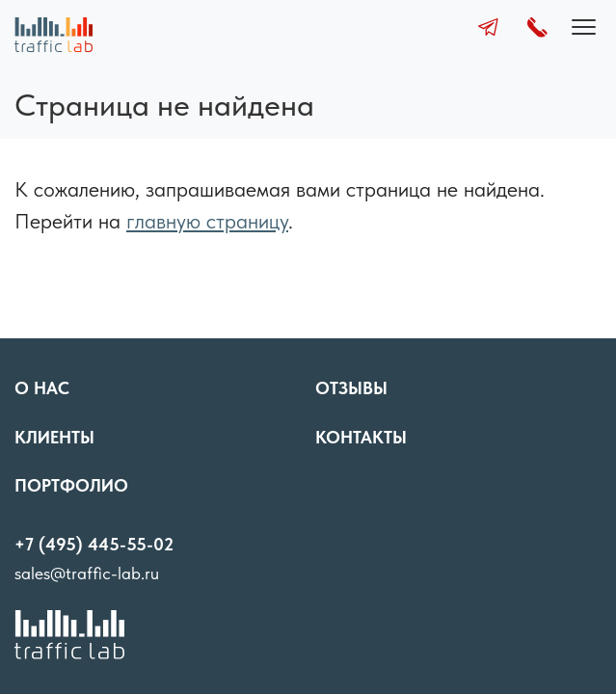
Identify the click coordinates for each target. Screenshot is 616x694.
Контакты (361, 437)
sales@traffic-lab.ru (87, 573)
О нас (42, 388)
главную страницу (207, 221)
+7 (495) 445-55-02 (94, 544)
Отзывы (351, 388)
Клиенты (54, 437)
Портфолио (71, 485)
